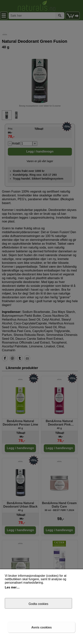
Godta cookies (38, 604)
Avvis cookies (41, 627)
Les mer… (12, 587)
